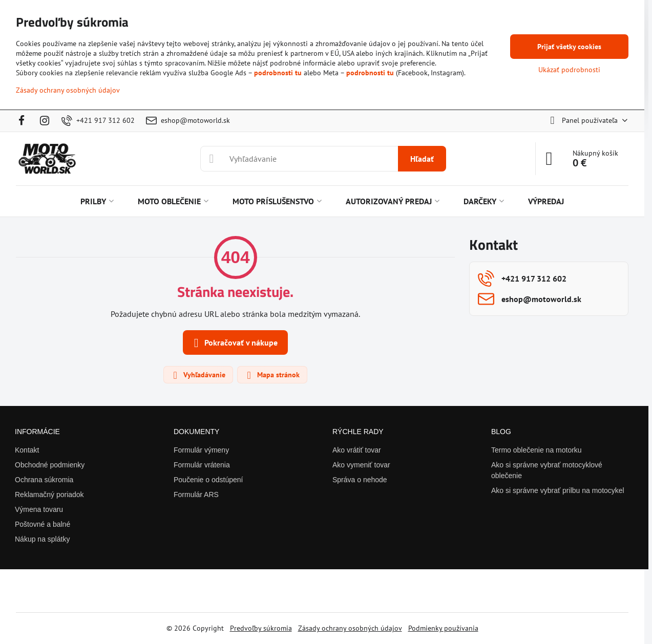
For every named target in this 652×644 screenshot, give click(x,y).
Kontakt (27, 450)
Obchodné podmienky (50, 465)
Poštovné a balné (43, 524)
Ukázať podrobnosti (569, 70)
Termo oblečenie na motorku (537, 450)
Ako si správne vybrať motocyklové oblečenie (547, 470)
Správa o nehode (360, 480)
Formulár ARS (196, 495)
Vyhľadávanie (198, 375)
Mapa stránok (272, 375)
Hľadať (422, 159)
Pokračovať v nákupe (234, 343)
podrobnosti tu (278, 73)
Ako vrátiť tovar (357, 450)
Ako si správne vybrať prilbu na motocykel (558, 490)
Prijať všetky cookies (569, 47)
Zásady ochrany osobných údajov (350, 628)
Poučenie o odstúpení (208, 480)
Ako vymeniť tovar (361, 465)
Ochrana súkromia (44, 480)
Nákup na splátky (42, 539)
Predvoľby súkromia (261, 628)
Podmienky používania (443, 628)
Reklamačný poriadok (49, 495)
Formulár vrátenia (202, 465)
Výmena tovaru (39, 509)
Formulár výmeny (201, 450)
